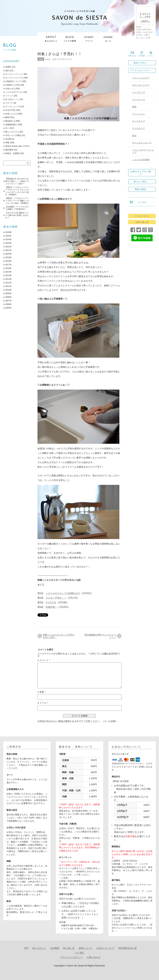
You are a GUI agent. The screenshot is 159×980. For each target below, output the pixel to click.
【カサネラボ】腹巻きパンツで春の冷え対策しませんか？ (17, 215)
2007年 (8, 301)
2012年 (8, 283)
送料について (85, 948)
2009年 (8, 293)
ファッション (139, 114)
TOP (26, 948)
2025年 (8, 236)
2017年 (8, 265)
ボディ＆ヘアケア (141, 85)
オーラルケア (139, 121)
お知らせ (9, 89)
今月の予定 (10, 110)
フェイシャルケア (141, 78)
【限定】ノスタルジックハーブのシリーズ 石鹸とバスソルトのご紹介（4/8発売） (17, 201)
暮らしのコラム (12, 132)
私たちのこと (39, 948)
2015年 (8, 272)
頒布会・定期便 (12, 153)
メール (44, 703)
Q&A (7, 71)
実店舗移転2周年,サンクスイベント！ (100, 636)
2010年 (8, 290)
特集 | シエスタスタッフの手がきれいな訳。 (59, 636)
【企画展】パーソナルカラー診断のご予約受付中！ (17, 208)
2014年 (8, 275)
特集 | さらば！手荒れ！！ (60, 54)
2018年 (8, 261)
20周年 (8, 67)
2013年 (8, 279)
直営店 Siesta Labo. (14, 146)
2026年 (8, 232)
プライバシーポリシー (72, 957)
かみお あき (51, 59)
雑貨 (134, 107)
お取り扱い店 (142, 222)
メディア (9, 103)
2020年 (8, 254)
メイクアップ (139, 92)
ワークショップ (12, 107)
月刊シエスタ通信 (13, 135)
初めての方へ (140, 63)
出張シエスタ (11, 114)
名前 (42, 692)
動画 (7, 117)
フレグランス (139, 100)
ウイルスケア (139, 128)
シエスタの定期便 (141, 160)
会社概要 (55, 948)
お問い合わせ (94, 957)
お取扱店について (13, 81)
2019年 (8, 257)
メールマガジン (142, 216)
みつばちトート (12, 99)
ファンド (9, 96)
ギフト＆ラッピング (142, 143)
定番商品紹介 (11, 125)
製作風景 (9, 150)
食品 (134, 136)
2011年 (8, 286)
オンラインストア (13, 78)
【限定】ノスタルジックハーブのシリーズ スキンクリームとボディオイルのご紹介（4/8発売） (17, 191)
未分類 (8, 139)
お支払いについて (105, 948)
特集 (41, 59)
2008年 (8, 297)
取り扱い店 (69, 948)
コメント (45, 660)
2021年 (8, 250)
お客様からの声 (12, 85)
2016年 (8, 268)
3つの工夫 (51, 602)
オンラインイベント (14, 74)
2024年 (8, 239)
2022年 (8, 247)
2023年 (8, 243)
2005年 (8, 308)
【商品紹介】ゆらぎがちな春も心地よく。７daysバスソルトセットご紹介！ (17, 181)
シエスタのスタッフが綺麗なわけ (63, 593)
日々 (7, 128)
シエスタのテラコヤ (14, 92)
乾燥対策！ (51, 607)
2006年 (8, 304)
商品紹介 (9, 121)
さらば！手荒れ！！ (56, 598)
